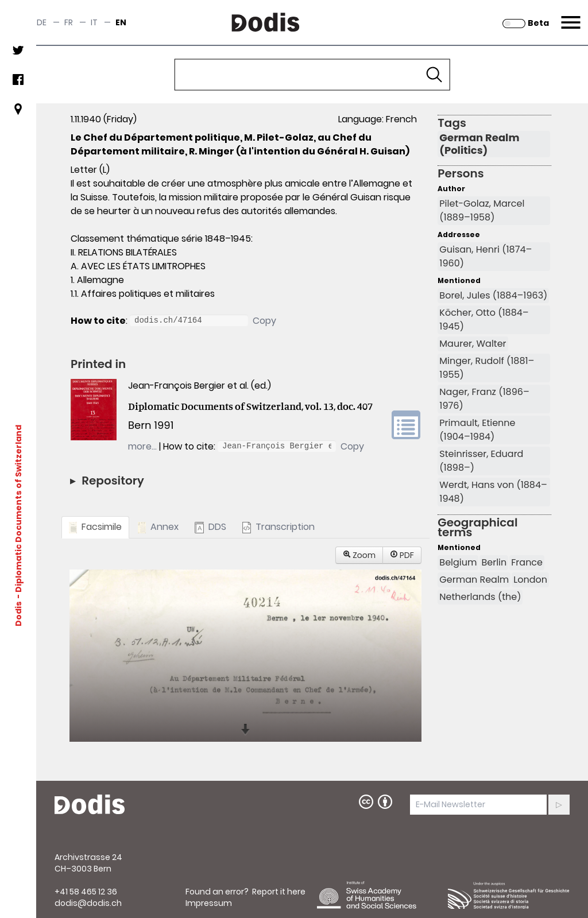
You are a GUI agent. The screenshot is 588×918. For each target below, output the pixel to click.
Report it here (279, 892)
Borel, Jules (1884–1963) (493, 295)
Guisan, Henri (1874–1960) (486, 256)
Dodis (18, 614)
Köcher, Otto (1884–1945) (484, 319)
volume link (406, 425)
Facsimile (95, 527)
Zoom (359, 555)
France (527, 562)
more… (142, 446)
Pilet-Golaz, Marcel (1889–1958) (482, 210)
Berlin (494, 562)
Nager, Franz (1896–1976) (484, 399)
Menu (569, 16)
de (42, 22)
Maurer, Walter (473, 344)
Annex (158, 527)
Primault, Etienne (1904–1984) (477, 430)
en (121, 22)
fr (69, 22)
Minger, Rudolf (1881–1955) (487, 368)
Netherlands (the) (480, 597)
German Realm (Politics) (479, 144)
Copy (264, 321)
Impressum (209, 903)
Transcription (278, 527)
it (94, 22)
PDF (402, 555)
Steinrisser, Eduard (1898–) (481, 461)
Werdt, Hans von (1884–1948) (493, 492)
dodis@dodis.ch (88, 903)
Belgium (458, 562)
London (530, 580)
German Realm (474, 580)
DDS (210, 527)
